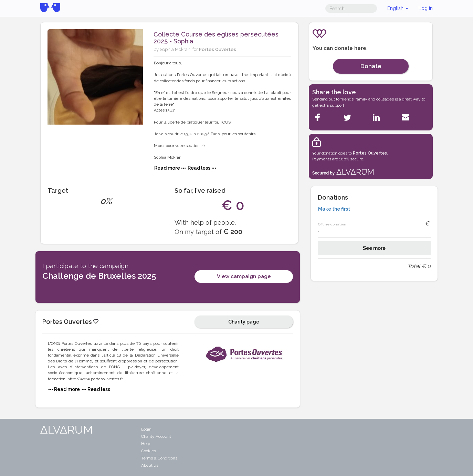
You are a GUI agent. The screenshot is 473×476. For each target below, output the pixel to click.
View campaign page (244, 276)
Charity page (244, 322)
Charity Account (156, 436)
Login (146, 429)
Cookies (149, 451)
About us (150, 465)
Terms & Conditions (159, 458)
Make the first (334, 209)
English (398, 8)
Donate (371, 66)
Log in (426, 8)
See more (374, 248)
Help (146, 444)
